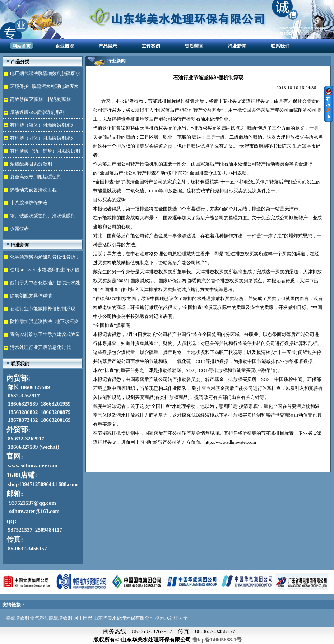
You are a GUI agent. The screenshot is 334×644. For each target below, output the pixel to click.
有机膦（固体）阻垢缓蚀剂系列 (43, 138)
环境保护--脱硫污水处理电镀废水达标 (41, 88)
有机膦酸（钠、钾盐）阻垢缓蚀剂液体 (41, 153)
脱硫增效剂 (17, 618)
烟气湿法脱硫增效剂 (51, 618)
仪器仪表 (19, 228)
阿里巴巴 (83, 618)
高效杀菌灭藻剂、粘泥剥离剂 (40, 99)
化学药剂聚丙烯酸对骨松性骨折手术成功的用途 (41, 259)
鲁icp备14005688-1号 (217, 640)
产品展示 (108, 46)
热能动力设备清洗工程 (33, 190)
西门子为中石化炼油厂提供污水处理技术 (41, 284)
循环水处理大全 (171, 618)
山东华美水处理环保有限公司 (124, 618)
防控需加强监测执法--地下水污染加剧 (41, 323)
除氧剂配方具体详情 (31, 296)
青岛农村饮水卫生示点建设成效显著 (41, 336)
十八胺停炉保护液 (29, 203)
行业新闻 (237, 46)
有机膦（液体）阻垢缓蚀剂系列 (43, 125)
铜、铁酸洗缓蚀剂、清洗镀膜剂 (43, 216)
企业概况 (65, 46)
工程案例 (151, 46)
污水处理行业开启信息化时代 (40, 347)
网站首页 (22, 46)
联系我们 (280, 46)
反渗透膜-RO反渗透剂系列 (37, 112)
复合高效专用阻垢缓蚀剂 (36, 177)
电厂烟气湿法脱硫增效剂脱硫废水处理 (41, 75)
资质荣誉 (194, 46)
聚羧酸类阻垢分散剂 (31, 164)
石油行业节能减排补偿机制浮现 (43, 309)
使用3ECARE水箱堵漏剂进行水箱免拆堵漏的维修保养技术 (41, 272)
